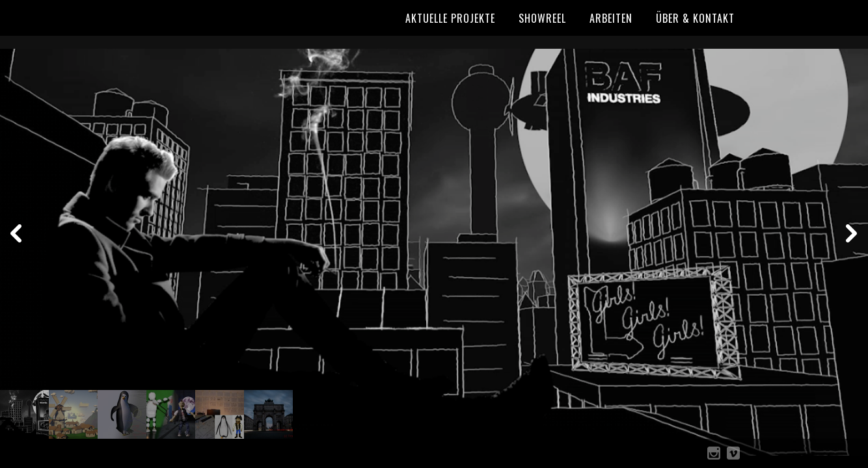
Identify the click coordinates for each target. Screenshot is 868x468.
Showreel (542, 18)
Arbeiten (611, 18)
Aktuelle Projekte (450, 18)
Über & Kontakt (695, 18)
